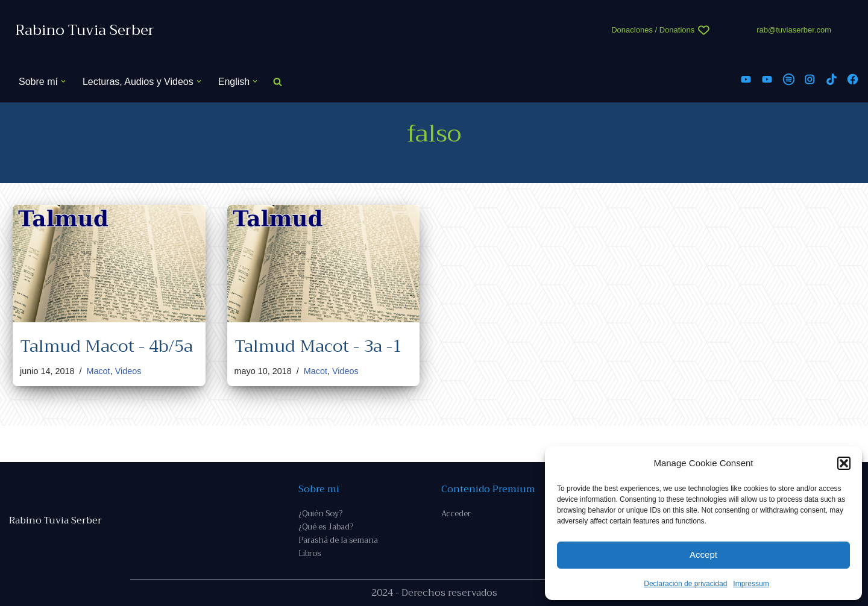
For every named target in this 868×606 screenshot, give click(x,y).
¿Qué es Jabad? (326, 527)
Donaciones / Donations (653, 30)
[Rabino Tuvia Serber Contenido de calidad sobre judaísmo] (85, 30)
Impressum (751, 584)
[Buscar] (278, 82)
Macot (98, 371)
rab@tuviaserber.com (794, 30)
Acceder (456, 514)
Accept (703, 554)
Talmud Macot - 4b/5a (106, 346)
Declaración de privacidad (685, 584)
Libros (310, 553)
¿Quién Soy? (320, 514)
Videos (128, 371)
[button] (844, 463)
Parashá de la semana (338, 540)
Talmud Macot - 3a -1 (318, 346)
